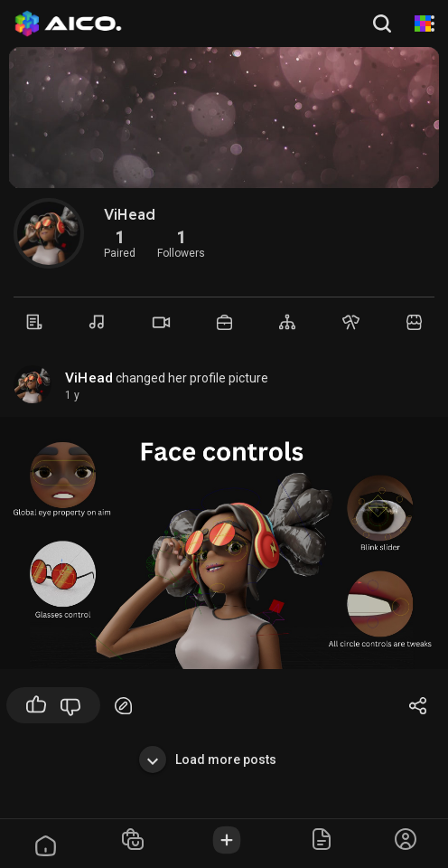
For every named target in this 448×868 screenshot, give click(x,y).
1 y (72, 395)
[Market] (224, 322)
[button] (384, 24)
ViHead (89, 378)
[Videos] (161, 322)
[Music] (98, 322)
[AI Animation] (423, 24)
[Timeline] (34, 322)
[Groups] (287, 322)
